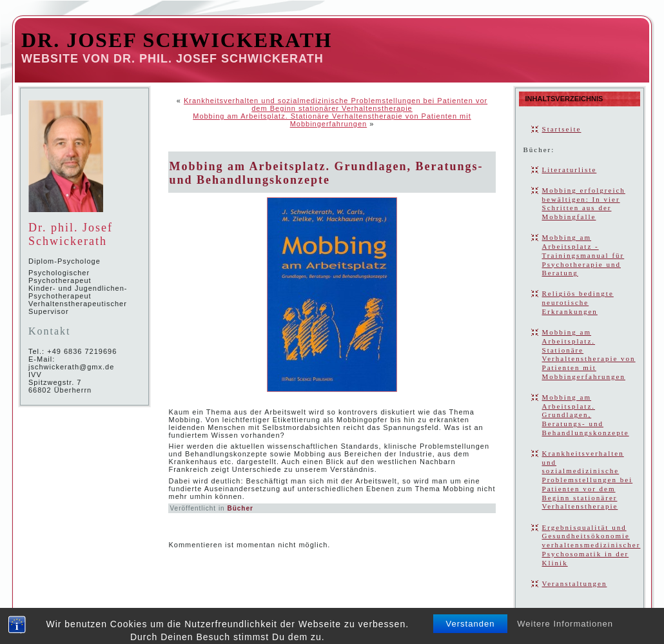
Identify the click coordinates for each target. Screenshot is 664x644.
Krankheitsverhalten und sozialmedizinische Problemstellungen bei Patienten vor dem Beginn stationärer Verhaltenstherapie (336, 104)
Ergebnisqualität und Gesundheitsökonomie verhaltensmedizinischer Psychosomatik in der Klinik (591, 545)
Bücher (240, 508)
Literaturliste (570, 170)
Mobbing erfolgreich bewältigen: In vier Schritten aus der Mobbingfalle (584, 203)
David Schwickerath (334, 623)
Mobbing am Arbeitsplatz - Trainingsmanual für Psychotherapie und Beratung (583, 255)
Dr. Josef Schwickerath (177, 40)
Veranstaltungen (575, 583)
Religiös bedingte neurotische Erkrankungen (578, 302)
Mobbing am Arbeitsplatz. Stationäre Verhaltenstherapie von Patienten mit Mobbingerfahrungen (332, 120)
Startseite (562, 129)
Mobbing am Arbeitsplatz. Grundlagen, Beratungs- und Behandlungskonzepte (326, 173)
